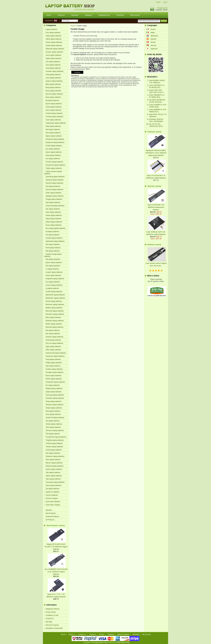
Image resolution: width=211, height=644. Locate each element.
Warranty (136, 634)
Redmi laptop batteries (54, 379)
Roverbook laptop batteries (55, 382)
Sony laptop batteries (53, 414)
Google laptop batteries (54, 199)
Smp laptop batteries (53, 411)
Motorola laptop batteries (54, 327)
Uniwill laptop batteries (54, 450)
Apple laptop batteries (53, 58)
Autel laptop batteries (53, 68)
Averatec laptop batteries (55, 71)
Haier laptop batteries (53, 212)
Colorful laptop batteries (54, 113)
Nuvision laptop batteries (54, 337)
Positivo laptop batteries (54, 369)
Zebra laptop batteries (53, 485)
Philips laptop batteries (54, 363)
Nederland (154, 36)
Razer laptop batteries (53, 376)
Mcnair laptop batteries (54, 301)
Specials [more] (154, 186)
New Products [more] (56, 525)
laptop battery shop (101, 642)
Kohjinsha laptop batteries (55, 279)
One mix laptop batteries (54, 343)
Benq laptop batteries (53, 87)
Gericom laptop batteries (54, 190)
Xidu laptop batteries (53, 472)
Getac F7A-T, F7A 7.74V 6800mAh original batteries (56, 594)
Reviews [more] (154, 245)
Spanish (153, 39)
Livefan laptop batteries (54, 292)
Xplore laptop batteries (54, 476)
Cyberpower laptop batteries (56, 123)
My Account (135, 15)
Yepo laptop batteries (53, 479)
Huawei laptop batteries (54, 238)
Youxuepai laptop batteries (55, 482)
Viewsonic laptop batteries (55, 456)
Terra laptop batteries (53, 427)
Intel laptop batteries (53, 259)
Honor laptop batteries (54, 225)
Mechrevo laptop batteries (55, 304)
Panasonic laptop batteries (55, 356)
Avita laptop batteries (53, 75)
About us (61, 15)
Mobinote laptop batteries (55, 321)
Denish (153, 42)
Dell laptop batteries (53, 129)
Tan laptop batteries (53, 421)
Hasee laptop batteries (54, 215)
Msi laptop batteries (53, 330)
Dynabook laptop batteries (55, 142)
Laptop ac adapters (53, 492)
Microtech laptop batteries (55, 314)
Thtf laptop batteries (53, 434)
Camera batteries (52, 495)
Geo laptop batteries (53, 186)
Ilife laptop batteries (53, 251)
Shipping (88, 15)
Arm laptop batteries (53, 62)
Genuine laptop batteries (54, 183)
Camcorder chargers (53, 505)
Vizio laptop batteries (53, 460)
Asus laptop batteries (53, 65)
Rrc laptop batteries (53, 385)
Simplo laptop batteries (54, 408)
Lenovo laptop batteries (54, 285)
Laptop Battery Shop (123, 642)
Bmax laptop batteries (53, 91)
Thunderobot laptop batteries (56, 437)
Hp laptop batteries (52, 232)
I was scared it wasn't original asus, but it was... (156, 263)
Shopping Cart (162, 8)
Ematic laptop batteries (54, 146)
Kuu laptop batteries (53, 282)
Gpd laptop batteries (53, 202)
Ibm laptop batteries (53, 244)
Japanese (154, 49)
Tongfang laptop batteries (55, 440)
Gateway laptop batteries (55, 180)
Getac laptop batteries (53, 193)
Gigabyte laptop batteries (55, 196)
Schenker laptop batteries (55, 398)
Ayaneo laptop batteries (54, 81)
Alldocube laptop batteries (55, 49)
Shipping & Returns (53, 609)
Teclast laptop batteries (54, 424)
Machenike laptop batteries (55, 295)
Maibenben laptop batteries (55, 298)
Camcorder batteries (53, 502)
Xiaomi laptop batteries (54, 469)
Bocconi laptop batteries (54, 94)
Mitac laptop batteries (53, 317)
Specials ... (50, 510)
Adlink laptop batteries (54, 39)
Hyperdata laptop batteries (55, 241)
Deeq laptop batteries (53, 126)
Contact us (82, 634)
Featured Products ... (53, 517)
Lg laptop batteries (52, 288)
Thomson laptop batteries (55, 430)
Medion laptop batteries (54, 308)
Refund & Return (123, 634)
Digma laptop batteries (54, 136)
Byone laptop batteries (54, 104)
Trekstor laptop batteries (54, 447)
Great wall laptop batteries (55, 206)
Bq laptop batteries (52, 100)
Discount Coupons (52, 625)
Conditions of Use (52, 615)
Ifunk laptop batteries (53, 248)
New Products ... (52, 513)
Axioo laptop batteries (53, 78)
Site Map (49, 622)
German (153, 45)
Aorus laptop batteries (53, 55)
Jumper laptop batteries (54, 272)
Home (158, 2)
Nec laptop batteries (53, 334)
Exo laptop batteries (53, 159)
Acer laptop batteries (53, 33)
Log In (165, 2)
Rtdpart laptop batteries (54, 388)
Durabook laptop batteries (55, 139)
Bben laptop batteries (53, 84)
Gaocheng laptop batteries (55, 177)
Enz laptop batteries (53, 149)
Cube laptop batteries (53, 120)
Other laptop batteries (53, 350)
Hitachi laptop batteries (54, 222)
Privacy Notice (51, 612)
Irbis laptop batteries (53, 266)
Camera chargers (52, 498)
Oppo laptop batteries (53, 346)
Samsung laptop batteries (55, 395)
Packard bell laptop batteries (56, 353)
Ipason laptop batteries (54, 262)
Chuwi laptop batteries (54, 107)
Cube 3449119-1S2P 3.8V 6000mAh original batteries (156, 232)
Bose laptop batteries (53, 97)
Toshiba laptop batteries (54, 443)
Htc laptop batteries (53, 235)
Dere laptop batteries (53, 133)
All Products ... (51, 520)
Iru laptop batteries (52, 269)
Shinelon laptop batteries (54, 405)
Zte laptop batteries (53, 489)
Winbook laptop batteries (54, 466)
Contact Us (50, 619)
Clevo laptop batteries (53, 110)
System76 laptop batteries (55, 418)
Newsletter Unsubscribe (54, 628)
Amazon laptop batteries (54, 52)
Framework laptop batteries (55, 165)
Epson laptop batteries (54, 152)
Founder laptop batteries (54, 162)
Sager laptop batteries (53, 392)
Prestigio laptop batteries (54, 372)
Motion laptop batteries (54, 324)
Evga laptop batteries (53, 155)
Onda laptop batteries (53, 340)
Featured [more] (154, 132)
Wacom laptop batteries (54, 463)
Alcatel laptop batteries (54, 45)
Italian (153, 33)
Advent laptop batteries (54, 42)
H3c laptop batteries (53, 209)
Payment (75, 15)
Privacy (102, 634)
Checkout (120, 15)
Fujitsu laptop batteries (54, 168)
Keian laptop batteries (53, 275)
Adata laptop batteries (53, 36)
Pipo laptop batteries (53, 366)
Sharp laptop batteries (53, 401)
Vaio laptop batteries (53, 453)
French (153, 29)
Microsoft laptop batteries (55, 311)
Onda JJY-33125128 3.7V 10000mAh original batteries (156, 176)
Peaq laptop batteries (53, 359)
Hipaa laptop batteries (53, 219)
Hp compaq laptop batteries (56, 228)
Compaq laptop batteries (54, 117)
